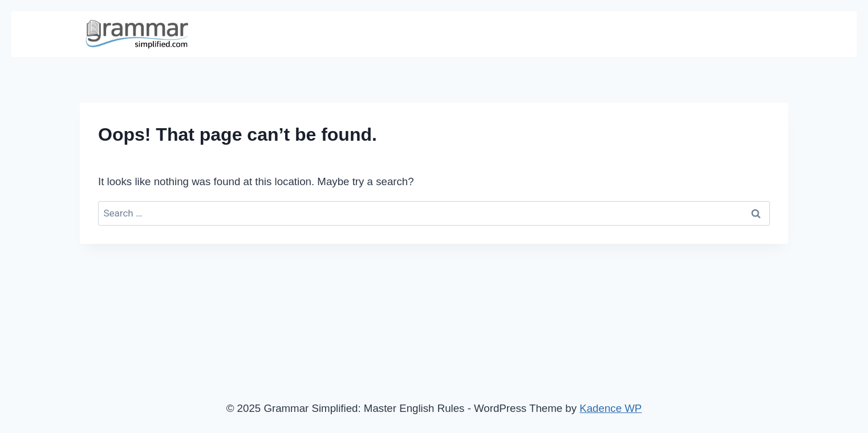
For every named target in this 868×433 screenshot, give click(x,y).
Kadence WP (611, 408)
